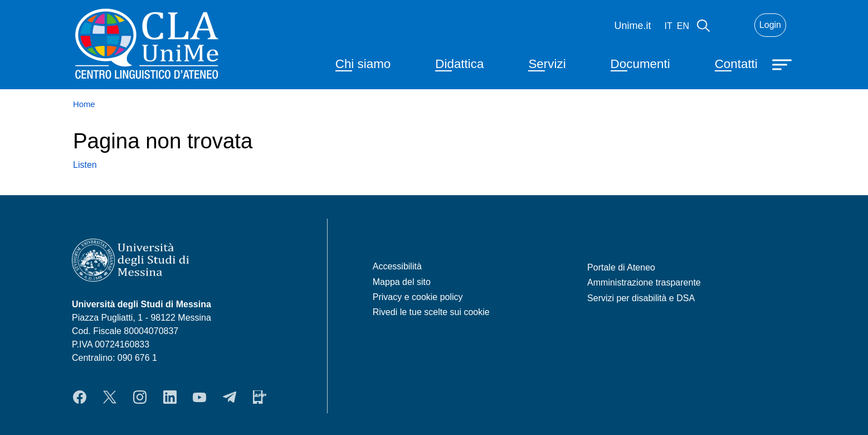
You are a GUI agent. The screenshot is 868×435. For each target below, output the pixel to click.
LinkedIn (170, 397)
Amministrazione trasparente (644, 282)
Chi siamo (363, 64)
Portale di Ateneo (621, 267)
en (683, 26)
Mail (732, 25)
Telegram (230, 397)
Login (770, 25)
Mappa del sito (402, 282)
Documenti (640, 64)
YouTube (199, 397)
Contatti (736, 64)
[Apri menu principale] (783, 64)
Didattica (459, 64)
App (260, 397)
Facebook (80, 397)
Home (84, 104)
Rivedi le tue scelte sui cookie (431, 312)
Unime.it (633, 26)
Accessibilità (397, 266)
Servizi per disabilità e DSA (641, 298)
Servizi (547, 64)
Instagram (140, 397)
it (669, 26)
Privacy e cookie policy (418, 297)
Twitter (110, 397)
